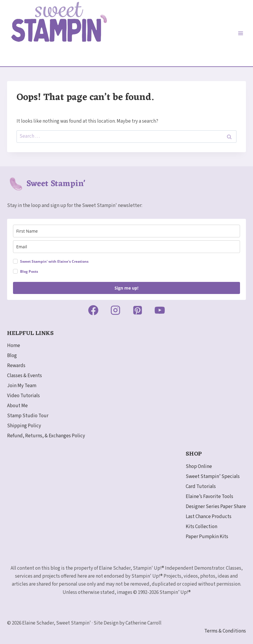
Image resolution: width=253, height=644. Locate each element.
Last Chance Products (209, 517)
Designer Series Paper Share (216, 507)
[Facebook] (93, 310)
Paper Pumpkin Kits (207, 537)
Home (14, 346)
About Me (17, 406)
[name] (126, 231)
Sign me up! (126, 288)
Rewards (16, 366)
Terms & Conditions (225, 631)
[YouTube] (160, 310)
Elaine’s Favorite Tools (209, 497)
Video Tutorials (23, 396)
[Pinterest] (138, 310)
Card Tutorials (201, 487)
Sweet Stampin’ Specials (213, 477)
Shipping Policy (24, 426)
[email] (126, 247)
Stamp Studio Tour (28, 416)
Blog (12, 356)
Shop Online (199, 466)
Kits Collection (201, 527)
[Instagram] (115, 310)
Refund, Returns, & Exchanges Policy (46, 436)
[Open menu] (240, 33)
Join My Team (22, 386)
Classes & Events (25, 376)
